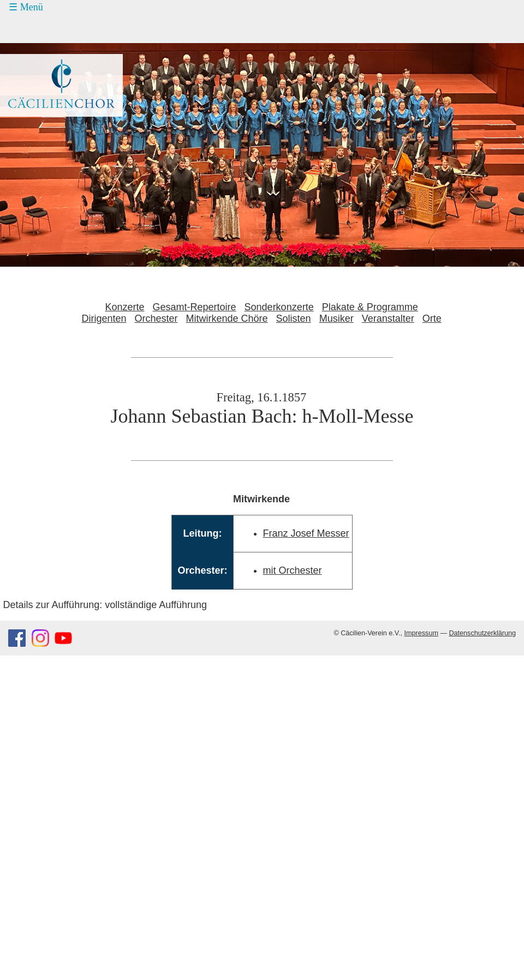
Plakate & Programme (370, 307)
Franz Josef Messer (306, 533)
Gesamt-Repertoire (195, 307)
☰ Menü (26, 7)
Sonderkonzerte (279, 307)
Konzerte (124, 307)
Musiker (337, 318)
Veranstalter (388, 318)
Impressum (421, 633)
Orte (432, 318)
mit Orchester (293, 570)
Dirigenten (104, 318)
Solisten (294, 318)
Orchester (156, 318)
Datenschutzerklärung (482, 633)
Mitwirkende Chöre (227, 318)
